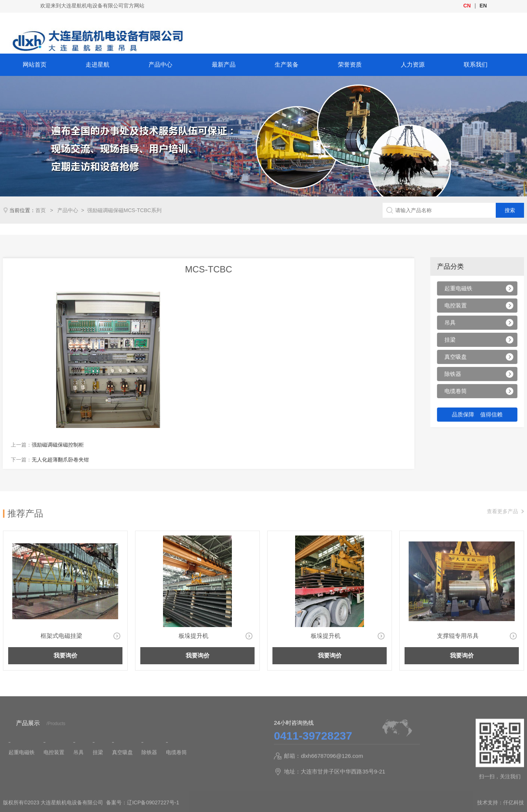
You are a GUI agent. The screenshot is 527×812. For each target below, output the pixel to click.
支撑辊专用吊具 (458, 636)
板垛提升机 (194, 636)
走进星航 (98, 65)
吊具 (453, 324)
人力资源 (413, 65)
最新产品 (224, 65)
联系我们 (476, 65)
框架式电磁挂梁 (61, 636)
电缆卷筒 (458, 392)
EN (483, 6)
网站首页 (35, 65)
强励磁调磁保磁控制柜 (46, 445)
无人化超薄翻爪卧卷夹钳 (49, 460)
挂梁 (453, 341)
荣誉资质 (350, 65)
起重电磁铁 (461, 289)
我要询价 (66, 656)
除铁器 (455, 375)
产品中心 (160, 65)
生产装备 (287, 65)
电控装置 (458, 306)
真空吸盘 (458, 358)
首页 (41, 210)
